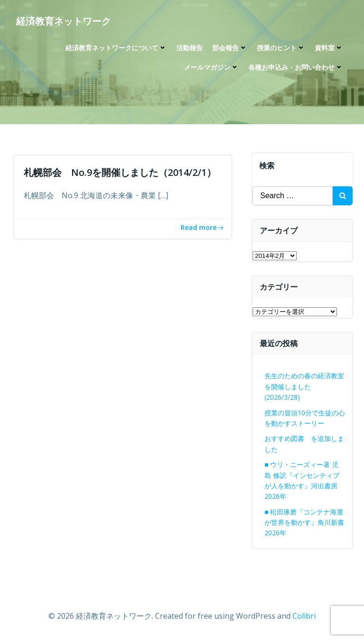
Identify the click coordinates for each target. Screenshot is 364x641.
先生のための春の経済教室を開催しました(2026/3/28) (304, 386)
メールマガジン (211, 67)
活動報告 (190, 48)
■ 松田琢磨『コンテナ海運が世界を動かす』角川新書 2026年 (304, 522)
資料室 (329, 48)
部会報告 (230, 48)
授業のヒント (281, 48)
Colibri (304, 616)
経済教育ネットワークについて (116, 48)
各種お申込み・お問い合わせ (296, 67)
